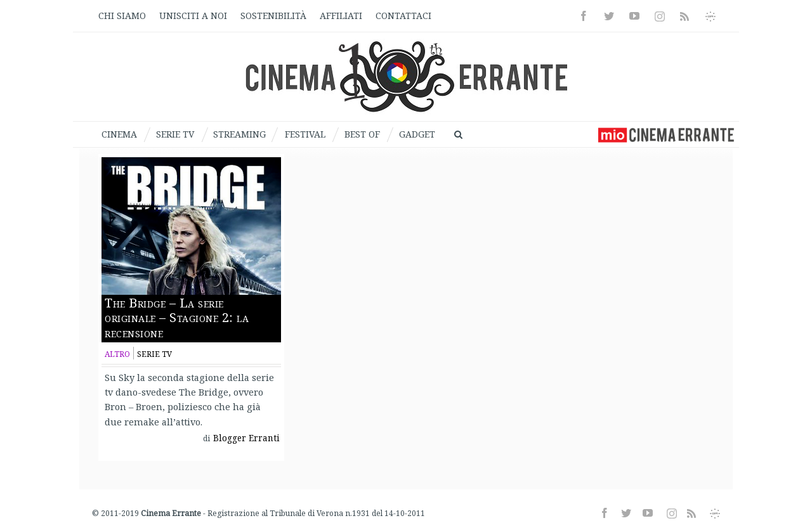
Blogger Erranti (246, 438)
